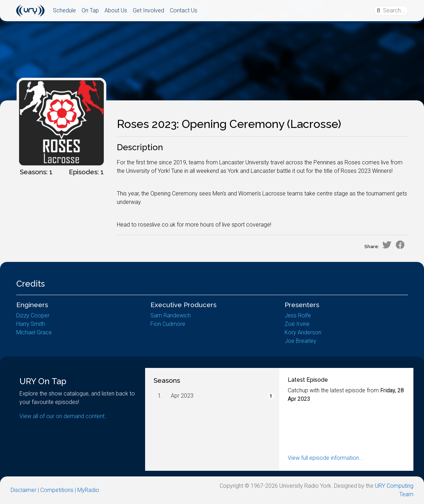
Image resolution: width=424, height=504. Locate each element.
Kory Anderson (303, 332)
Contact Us (184, 10)
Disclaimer (23, 490)
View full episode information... (326, 458)
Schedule (64, 10)
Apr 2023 (182, 396)
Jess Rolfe (298, 315)
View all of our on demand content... (64, 416)
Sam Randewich (171, 315)
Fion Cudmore (168, 324)
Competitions (57, 490)
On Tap (90, 10)
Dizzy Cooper (33, 315)
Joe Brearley (300, 341)
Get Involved (148, 10)
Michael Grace (34, 332)
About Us (116, 10)
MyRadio (88, 490)
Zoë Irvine (297, 324)
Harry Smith (31, 324)
